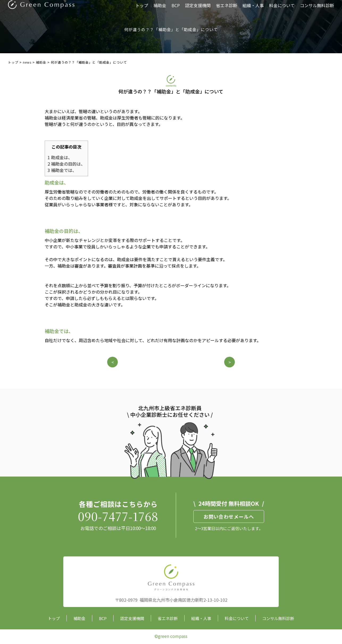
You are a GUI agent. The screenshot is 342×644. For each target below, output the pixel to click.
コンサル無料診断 (317, 9)
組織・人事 (253, 9)
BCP (176, 9)
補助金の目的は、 (66, 164)
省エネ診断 (227, 9)
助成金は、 (60, 157)
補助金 (160, 9)
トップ (142, 9)
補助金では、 (62, 170)
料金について (282, 9)
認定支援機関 (198, 9)
